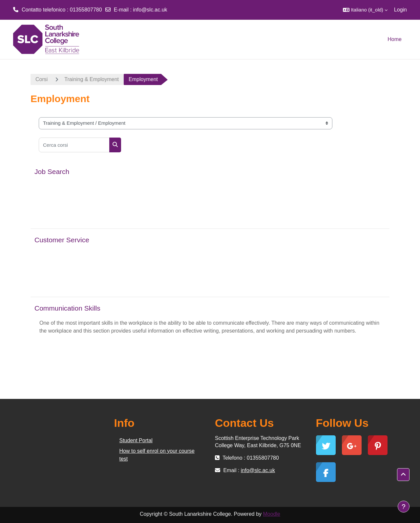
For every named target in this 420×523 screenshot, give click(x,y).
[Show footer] (404, 507)
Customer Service (62, 240)
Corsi (42, 79)
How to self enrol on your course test (157, 455)
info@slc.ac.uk (150, 10)
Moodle (272, 514)
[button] (365, 10)
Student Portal (136, 440)
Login (400, 10)
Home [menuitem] (395, 39)
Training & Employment (92, 79)
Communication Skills (67, 308)
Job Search (52, 172)
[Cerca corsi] (74, 145)
